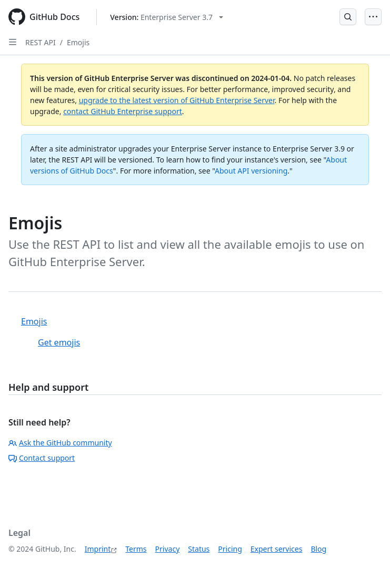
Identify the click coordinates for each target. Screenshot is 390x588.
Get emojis (59, 342)
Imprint (98, 549)
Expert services (277, 549)
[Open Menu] (373, 17)
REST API (41, 42)
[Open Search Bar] (348, 17)
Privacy (168, 549)
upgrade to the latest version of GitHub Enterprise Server (177, 100)
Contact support (42, 458)
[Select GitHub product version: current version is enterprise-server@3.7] (167, 17)
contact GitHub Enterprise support (123, 111)
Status (199, 549)
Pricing (230, 549)
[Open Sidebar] (13, 42)
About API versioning (251, 171)
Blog (318, 549)
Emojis (78, 42)
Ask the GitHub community (60, 443)
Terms (136, 549)
